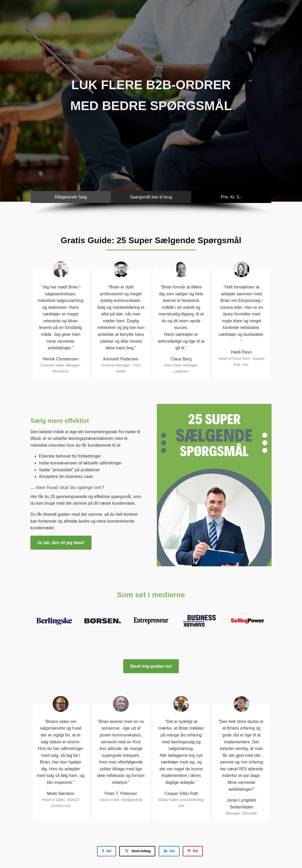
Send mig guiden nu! (151, 666)
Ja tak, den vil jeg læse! (61, 543)
